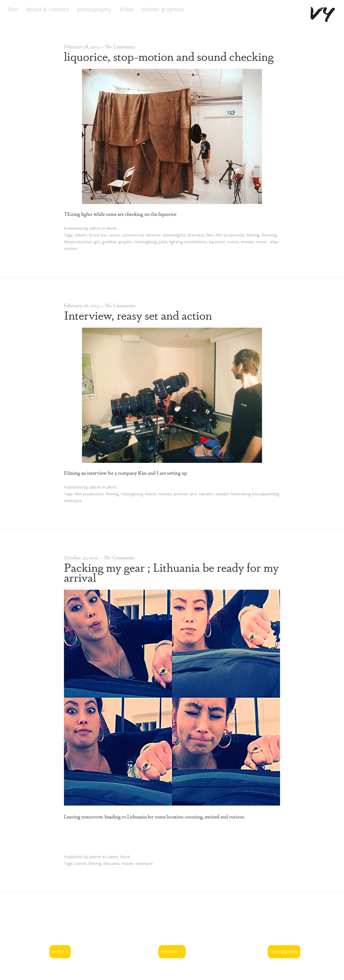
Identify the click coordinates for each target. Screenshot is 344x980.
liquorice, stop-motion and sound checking (169, 56)
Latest (112, 857)
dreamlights (174, 235)
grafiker (109, 242)
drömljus (196, 235)
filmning (269, 235)
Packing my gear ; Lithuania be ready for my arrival (171, 572)
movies (248, 242)
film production (230, 235)
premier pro (185, 494)
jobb (163, 242)
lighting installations (188, 242)
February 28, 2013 (81, 46)
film (210, 235)
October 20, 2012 (81, 557)
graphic (126, 242)
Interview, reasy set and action (138, 315)
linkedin (172, 951)
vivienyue (73, 500)
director (153, 235)
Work (112, 228)
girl (97, 242)
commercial (133, 235)
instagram (284, 951)
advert (81, 235)
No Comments (120, 46)
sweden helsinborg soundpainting (247, 494)
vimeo (60, 951)
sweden (206, 494)
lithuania (111, 863)
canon (114, 235)
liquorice (217, 242)
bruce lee (98, 235)
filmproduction (78, 242)
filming (253, 235)
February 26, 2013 (81, 305)
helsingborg (146, 242)
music (262, 242)
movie (233, 242)
